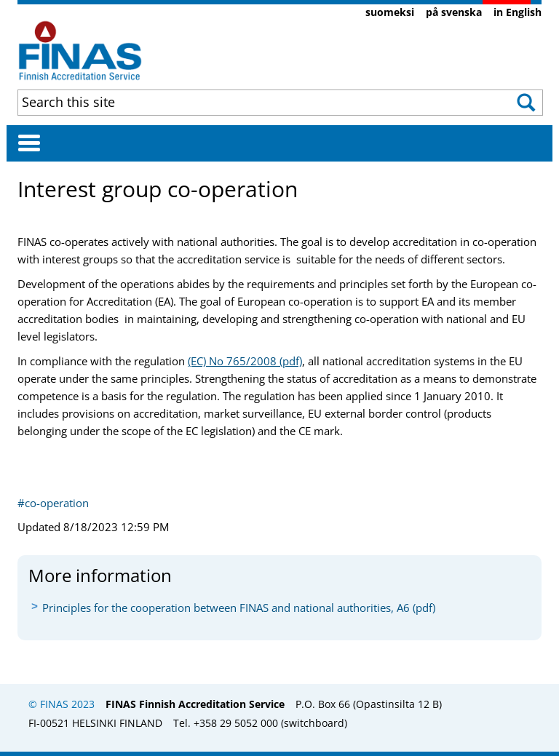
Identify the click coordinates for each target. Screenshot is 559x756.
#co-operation (53, 503)
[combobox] (231, 102)
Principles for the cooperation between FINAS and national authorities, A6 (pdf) (239, 608)
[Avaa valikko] (29, 143)
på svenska (454, 12)
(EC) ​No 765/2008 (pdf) (245, 361)
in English (518, 12)
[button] (518, 103)
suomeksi (390, 12)
